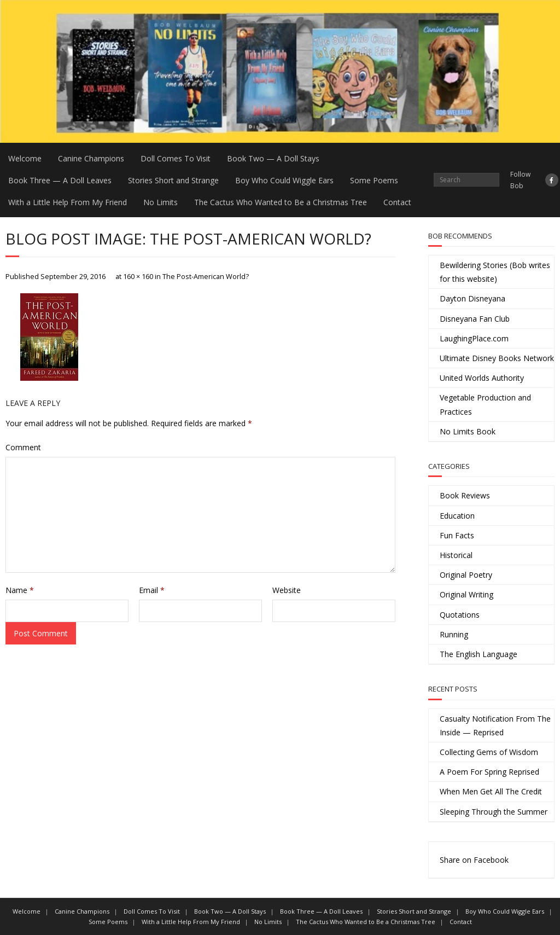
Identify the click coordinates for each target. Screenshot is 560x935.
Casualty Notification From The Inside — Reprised (495, 725)
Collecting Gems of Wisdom (489, 752)
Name (20, 590)
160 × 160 (138, 277)
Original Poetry (466, 575)
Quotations (460, 615)
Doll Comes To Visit (176, 158)
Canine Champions (91, 158)
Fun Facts (457, 535)
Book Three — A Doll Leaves (60, 180)
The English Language (479, 654)
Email (152, 590)
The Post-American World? (206, 277)
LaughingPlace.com (474, 338)
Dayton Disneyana (472, 298)
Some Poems (374, 180)
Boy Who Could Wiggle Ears (284, 180)
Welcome (25, 158)
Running (454, 634)
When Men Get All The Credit (491, 791)
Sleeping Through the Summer (494, 812)
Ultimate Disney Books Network (497, 358)
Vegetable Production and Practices (485, 404)
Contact (397, 202)
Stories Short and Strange (173, 180)
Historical (456, 555)
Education (457, 516)
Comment (23, 447)
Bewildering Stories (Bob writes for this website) (495, 272)
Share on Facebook (474, 860)
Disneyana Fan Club (475, 319)
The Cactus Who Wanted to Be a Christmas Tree (281, 202)
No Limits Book (468, 431)
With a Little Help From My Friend (68, 202)
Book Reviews (465, 495)
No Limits (161, 202)
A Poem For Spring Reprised (489, 772)
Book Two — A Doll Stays (273, 158)
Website (287, 590)
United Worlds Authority (482, 378)
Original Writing (466, 594)
